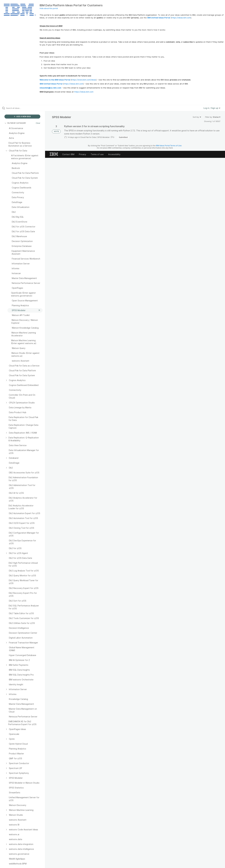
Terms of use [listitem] (97, 154)
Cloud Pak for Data (88, 137)
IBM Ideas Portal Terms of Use (169, 146)
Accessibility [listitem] (114, 154)
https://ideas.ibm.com (181, 18)
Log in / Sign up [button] (212, 108)
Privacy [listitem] (83, 154)
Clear (38, 123)
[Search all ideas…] (26, 108)
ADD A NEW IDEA (22, 116)
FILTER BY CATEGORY (15, 123)
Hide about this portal (49, 8)
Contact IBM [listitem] (68, 154)
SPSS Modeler (104, 137)
